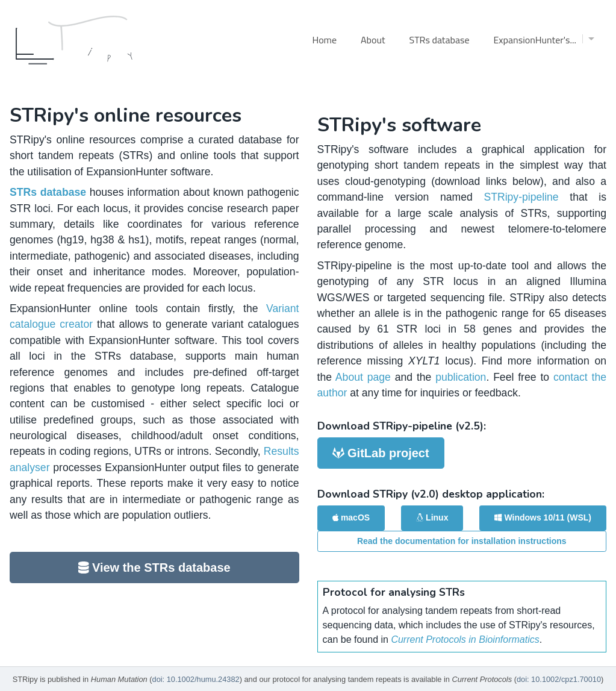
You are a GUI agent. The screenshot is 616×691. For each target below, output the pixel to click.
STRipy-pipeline (521, 197)
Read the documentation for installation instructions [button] (462, 541)
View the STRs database (154, 567)
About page (363, 377)
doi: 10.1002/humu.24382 (196, 679)
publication (461, 377)
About (373, 40)
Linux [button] (432, 517)
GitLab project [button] (381, 453)
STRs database (440, 40)
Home (324, 40)
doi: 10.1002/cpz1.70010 (559, 679)
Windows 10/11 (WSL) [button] (543, 517)
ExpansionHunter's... (544, 40)
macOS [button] (351, 517)
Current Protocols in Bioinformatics (465, 639)
